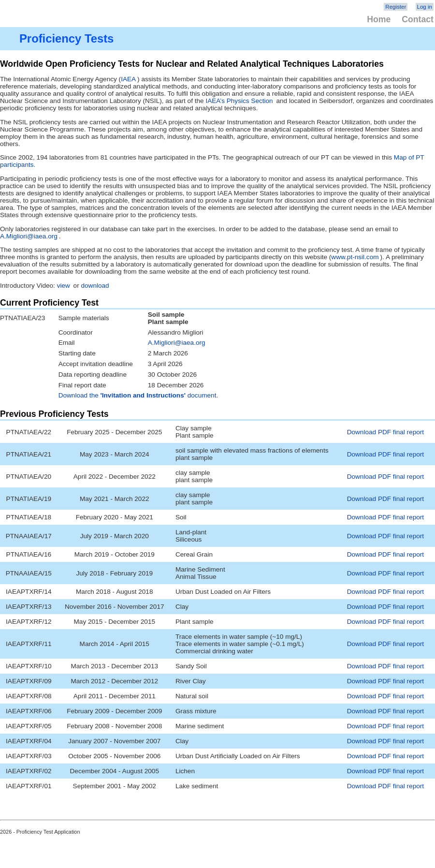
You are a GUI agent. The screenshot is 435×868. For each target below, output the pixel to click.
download (95, 286)
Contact (418, 19)
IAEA (128, 79)
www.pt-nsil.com (355, 257)
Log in (425, 7)
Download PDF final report (385, 432)
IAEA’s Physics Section (239, 101)
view (64, 286)
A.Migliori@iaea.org (29, 236)
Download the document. (138, 395)
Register (396, 7)
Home (379, 19)
